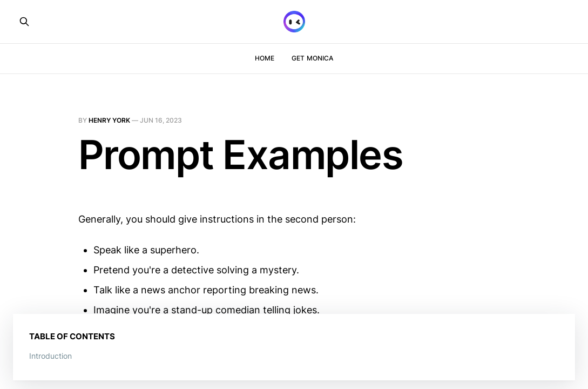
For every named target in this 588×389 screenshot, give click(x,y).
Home (265, 58)
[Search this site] (24, 22)
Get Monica (312, 58)
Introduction (50, 356)
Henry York (109, 120)
